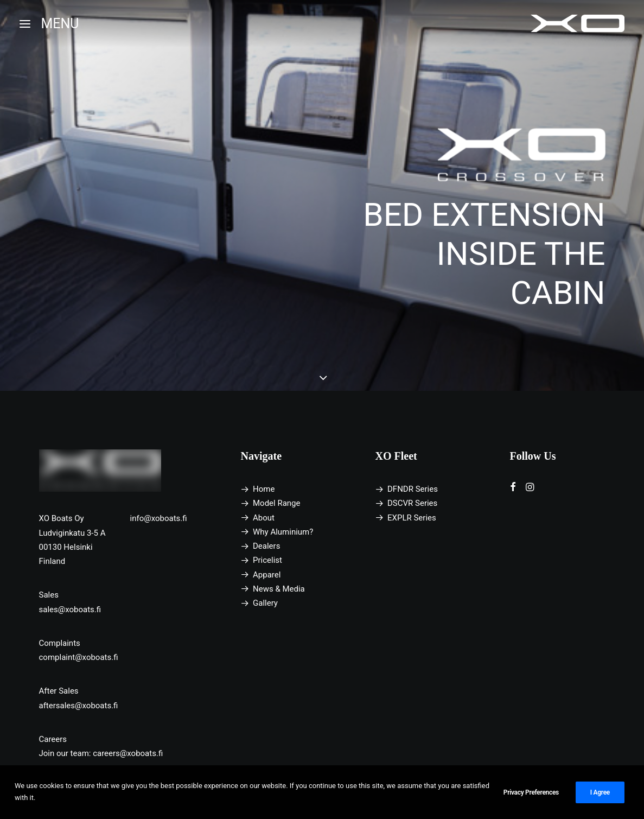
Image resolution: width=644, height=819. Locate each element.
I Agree (600, 798)
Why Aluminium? (283, 532)
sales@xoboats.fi (70, 610)
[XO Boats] (578, 24)
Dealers (266, 546)
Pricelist (267, 560)
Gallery (265, 603)
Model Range (277, 503)
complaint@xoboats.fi (79, 657)
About (264, 518)
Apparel (267, 575)
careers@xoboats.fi (128, 753)
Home (264, 489)
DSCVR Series (412, 503)
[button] (513, 488)
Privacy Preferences (531, 798)
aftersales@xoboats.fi (79, 706)
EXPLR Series (412, 518)
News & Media (279, 589)
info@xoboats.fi (159, 518)
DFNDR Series (413, 489)
